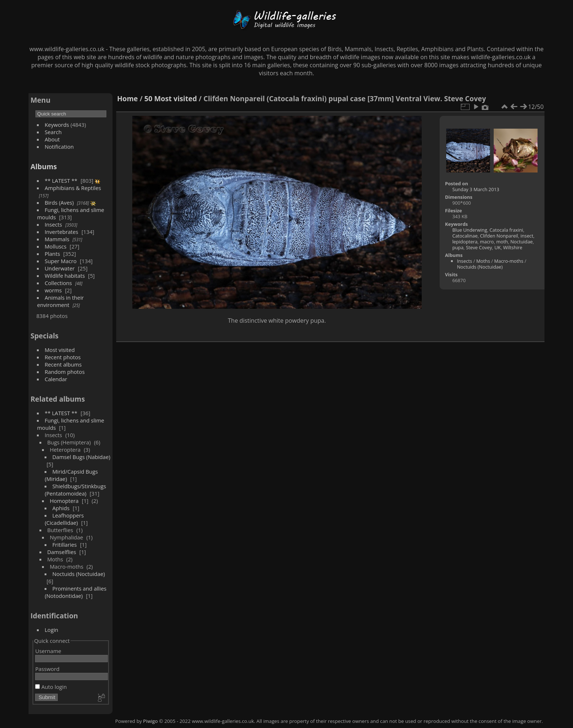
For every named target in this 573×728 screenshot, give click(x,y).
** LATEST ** (61, 181)
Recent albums (63, 364)
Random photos (65, 372)
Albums (43, 166)
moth (502, 242)
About (52, 139)
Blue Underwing (470, 230)
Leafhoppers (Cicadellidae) (64, 519)
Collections (58, 283)
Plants (52, 254)
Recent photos (63, 357)
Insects (53, 224)
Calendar (56, 379)
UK (498, 247)
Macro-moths (509, 261)
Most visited (60, 350)
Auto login (51, 687)
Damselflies (62, 552)
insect (527, 236)
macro (487, 242)
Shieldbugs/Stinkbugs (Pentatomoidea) (75, 490)
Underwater (60, 268)
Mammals (57, 239)
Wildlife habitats (65, 276)
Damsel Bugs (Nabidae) (81, 457)
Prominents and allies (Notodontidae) (75, 592)
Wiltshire (513, 247)
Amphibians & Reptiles (73, 188)
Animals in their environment (60, 301)
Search (53, 132)
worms (53, 290)
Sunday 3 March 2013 (476, 189)
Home (127, 98)
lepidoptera (465, 242)
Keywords (57, 125)
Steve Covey (479, 247)
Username (48, 651)
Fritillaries (64, 545)
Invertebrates (61, 232)
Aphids (61, 508)
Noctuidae (521, 242)
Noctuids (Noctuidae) (79, 574)
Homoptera (64, 501)
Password (47, 669)
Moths (483, 261)
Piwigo (151, 721)
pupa (458, 247)
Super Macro (61, 261)
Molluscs (56, 246)
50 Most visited (171, 98)
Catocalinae (465, 236)
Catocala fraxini (506, 230)
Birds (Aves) (59, 202)
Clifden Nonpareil (499, 236)
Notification (59, 147)
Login (51, 630)
